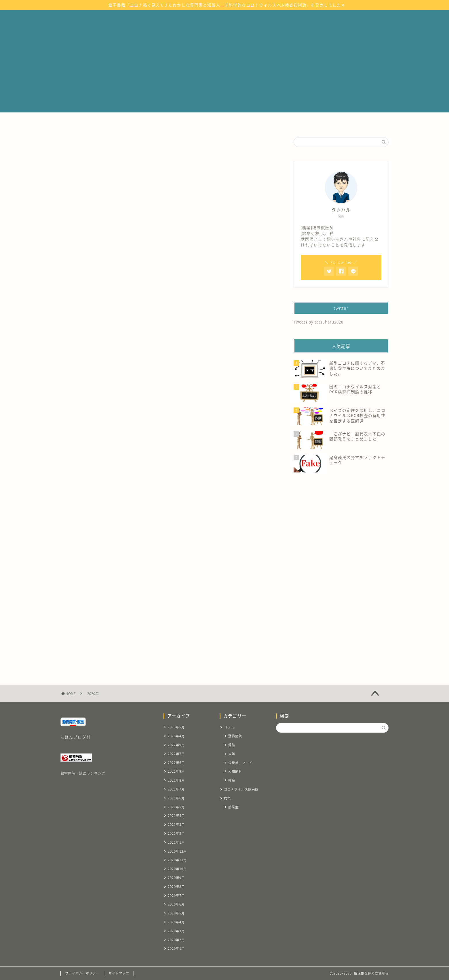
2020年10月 (177, 869)
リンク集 (283, 122)
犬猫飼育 (235, 771)
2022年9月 (176, 745)
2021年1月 (176, 842)
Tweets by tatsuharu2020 (318, 322)
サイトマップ (129, 122)
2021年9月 (176, 771)
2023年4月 (176, 736)
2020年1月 (176, 949)
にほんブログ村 (76, 737)
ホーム (98, 122)
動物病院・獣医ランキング (83, 773)
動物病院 (235, 736)
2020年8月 (176, 887)
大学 (232, 754)
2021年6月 (176, 798)
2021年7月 (176, 789)
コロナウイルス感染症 (195, 122)
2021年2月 (176, 833)
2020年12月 (177, 851)
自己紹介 (313, 122)
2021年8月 (176, 780)
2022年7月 (176, 754)
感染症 (233, 807)
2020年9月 (176, 878)
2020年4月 (176, 922)
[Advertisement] (224, 72)
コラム (234, 122)
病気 (158, 122)
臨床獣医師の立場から (224, 20)
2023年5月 (176, 727)
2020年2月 (176, 940)
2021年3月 (176, 825)
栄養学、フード (240, 763)
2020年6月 (176, 904)
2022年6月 (176, 763)
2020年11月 (177, 860)
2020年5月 (176, 913)
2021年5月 (176, 807)
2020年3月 (176, 931)
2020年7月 (176, 896)
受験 (258, 122)
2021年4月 (176, 816)
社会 (232, 780)
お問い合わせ (346, 122)
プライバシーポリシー (82, 973)
